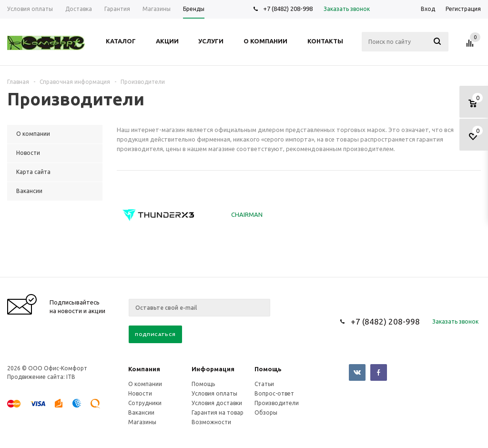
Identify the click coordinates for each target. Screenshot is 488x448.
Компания (144, 369)
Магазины (142, 422)
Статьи (264, 384)
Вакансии (141, 412)
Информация (213, 369)
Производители (277, 403)
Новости (140, 393)
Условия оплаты (214, 393)
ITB (71, 377)
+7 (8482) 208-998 (288, 9)
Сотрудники (145, 403)
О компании (145, 384)
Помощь (268, 369)
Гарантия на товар (218, 412)
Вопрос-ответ (274, 393)
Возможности (211, 422)
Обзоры (266, 412)
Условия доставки (217, 403)
